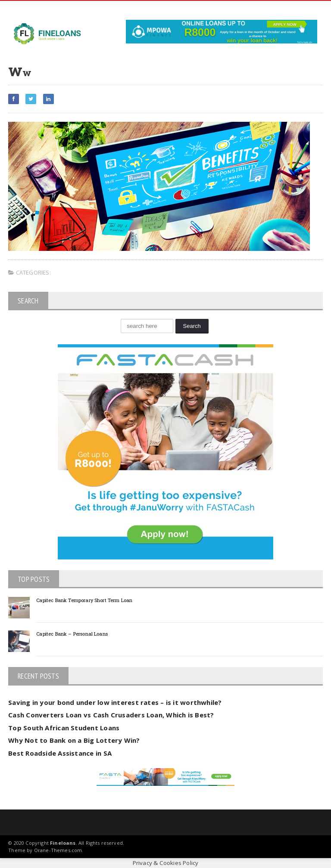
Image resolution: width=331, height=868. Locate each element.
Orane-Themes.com (58, 850)
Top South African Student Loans (64, 728)
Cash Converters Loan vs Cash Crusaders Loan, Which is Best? (111, 715)
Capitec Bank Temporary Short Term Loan (84, 600)
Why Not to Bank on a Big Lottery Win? (74, 740)
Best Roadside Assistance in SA (60, 753)
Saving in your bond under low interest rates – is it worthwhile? (115, 702)
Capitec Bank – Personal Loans (72, 634)
